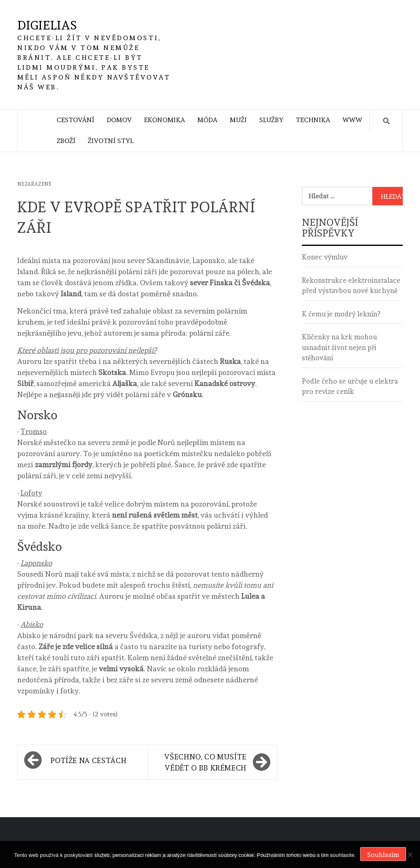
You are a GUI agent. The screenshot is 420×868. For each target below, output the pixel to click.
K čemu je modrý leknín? (341, 314)
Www (352, 120)
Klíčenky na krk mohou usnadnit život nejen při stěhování (339, 347)
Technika (313, 120)
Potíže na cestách (88, 760)
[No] (410, 854)
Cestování (75, 120)
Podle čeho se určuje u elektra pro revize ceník (350, 386)
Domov (119, 120)
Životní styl (111, 141)
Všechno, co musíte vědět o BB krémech (205, 762)
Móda (207, 120)
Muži (238, 120)
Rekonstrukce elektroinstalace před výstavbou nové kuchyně (351, 286)
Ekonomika (164, 120)
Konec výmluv (325, 257)
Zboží (66, 141)
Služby (271, 120)
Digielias (47, 25)
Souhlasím (383, 855)
